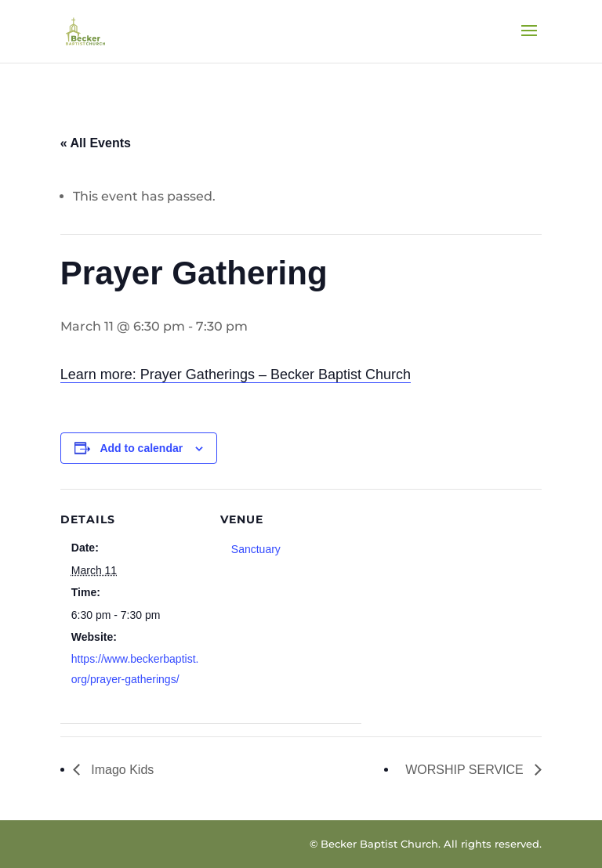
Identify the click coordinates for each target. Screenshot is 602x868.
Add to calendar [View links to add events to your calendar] (141, 448)
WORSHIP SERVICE (466, 770)
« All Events (96, 143)
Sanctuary (256, 549)
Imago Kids (121, 770)
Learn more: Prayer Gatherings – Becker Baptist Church (236, 374)
